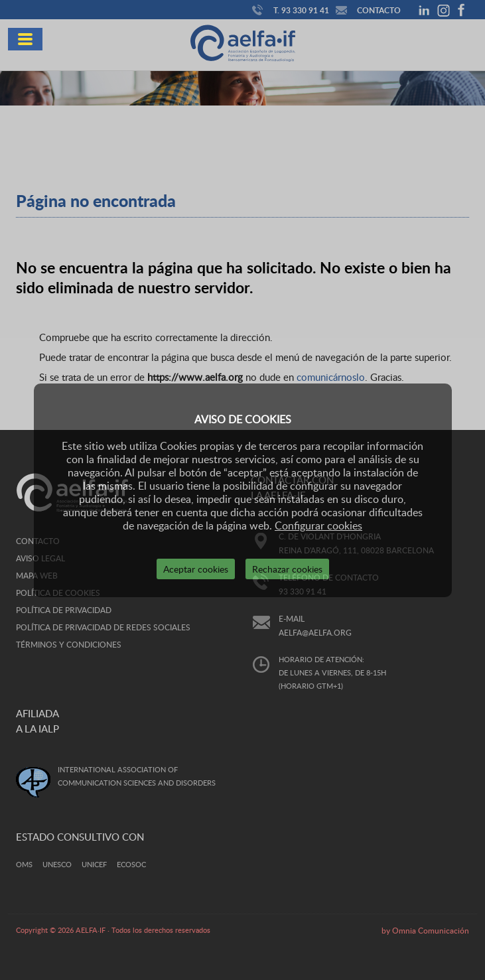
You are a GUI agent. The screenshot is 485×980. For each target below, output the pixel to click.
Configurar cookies (318, 525)
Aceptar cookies (196, 569)
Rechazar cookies (287, 569)
